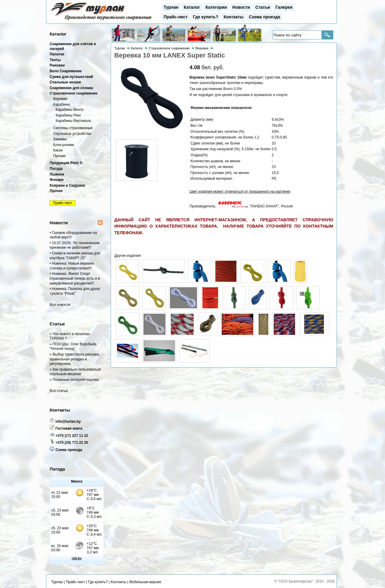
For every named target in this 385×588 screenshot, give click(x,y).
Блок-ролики (64, 145)
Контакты (233, 17)
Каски (58, 150)
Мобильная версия (145, 582)
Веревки (60, 99)
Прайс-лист (176, 17)
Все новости (60, 305)
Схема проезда (264, 17)
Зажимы (60, 139)
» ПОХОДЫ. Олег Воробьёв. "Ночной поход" (73, 347)
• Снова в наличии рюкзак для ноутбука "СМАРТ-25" (75, 256)
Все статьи (59, 391)
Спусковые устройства (72, 134)
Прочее (59, 156)
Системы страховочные (73, 128)
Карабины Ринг (68, 115)
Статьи (263, 7)
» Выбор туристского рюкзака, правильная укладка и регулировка (75, 359)
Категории (216, 7)
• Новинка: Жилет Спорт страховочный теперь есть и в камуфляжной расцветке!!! (75, 278)
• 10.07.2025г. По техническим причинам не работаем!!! (75, 245)
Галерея (284, 7)
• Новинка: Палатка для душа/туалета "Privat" (75, 291)
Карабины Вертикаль (73, 121)
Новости (241, 7)
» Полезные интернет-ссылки (74, 380)
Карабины (62, 104)
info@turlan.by (68, 422)
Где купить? (206, 17)
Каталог (192, 7)
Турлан (171, 7)
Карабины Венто (70, 110)
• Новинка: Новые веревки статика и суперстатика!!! (72, 266)
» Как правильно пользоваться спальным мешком (75, 372)
